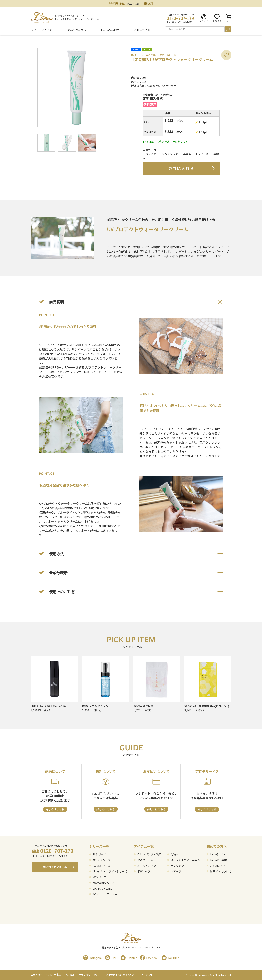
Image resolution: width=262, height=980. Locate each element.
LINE (111, 958)
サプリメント (179, 866)
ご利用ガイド (142, 30)
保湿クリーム (145, 860)
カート (229, 18)
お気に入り (217, 18)
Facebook (149, 958)
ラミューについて (41, 30)
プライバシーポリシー (90, 975)
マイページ (204, 18)
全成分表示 (58, 573)
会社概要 (70, 975)
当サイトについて (221, 871)
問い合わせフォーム (55, 867)
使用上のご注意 (62, 592)
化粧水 (175, 854)
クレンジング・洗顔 (149, 854)
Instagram (92, 958)
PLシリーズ (201, 154)
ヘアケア (176, 871)
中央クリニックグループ (43, 975)
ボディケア (152, 154)
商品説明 (56, 302)
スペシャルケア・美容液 (177, 154)
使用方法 (56, 554)
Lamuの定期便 (110, 30)
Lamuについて (219, 854)
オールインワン (147, 866)
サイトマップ (145, 975)
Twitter (129, 958)
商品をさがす (75, 30)
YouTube (170, 958)
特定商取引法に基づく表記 (120, 975)
